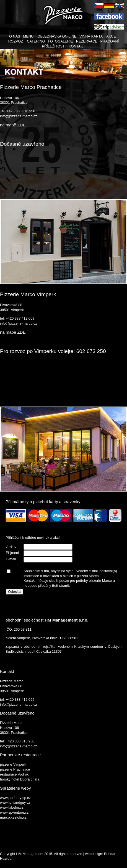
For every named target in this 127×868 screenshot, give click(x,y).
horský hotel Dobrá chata (20, 779)
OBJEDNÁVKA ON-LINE (57, 36)
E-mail (11, 559)
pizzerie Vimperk (13, 764)
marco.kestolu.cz (13, 817)
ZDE (21, 125)
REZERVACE (87, 41)
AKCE (111, 36)
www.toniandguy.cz (15, 802)
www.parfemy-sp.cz (15, 798)
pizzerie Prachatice (15, 769)
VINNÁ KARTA (91, 36)
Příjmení (12, 553)
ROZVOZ (16, 41)
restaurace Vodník (14, 774)
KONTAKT (77, 46)
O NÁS (15, 36)
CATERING (36, 41)
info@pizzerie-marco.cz (19, 116)
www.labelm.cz (12, 807)
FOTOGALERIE (60, 41)
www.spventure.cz (14, 812)
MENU (28, 36)
